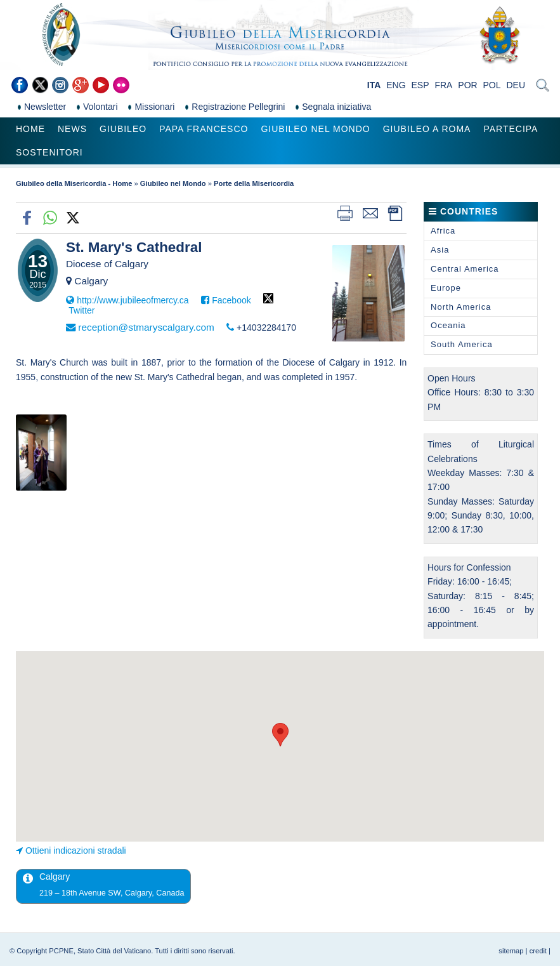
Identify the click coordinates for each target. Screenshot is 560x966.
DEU (516, 85)
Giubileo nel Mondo (315, 129)
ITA (374, 85)
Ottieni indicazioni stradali (76, 850)
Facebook (231, 300)
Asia (440, 250)
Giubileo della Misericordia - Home (74, 183)
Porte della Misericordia (254, 183)
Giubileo (123, 129)
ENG (396, 85)
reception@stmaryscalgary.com (146, 327)
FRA (443, 85)
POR (467, 85)
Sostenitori (49, 152)
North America (461, 307)
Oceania (448, 325)
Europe (446, 288)
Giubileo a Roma (427, 129)
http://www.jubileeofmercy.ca (133, 300)
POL (492, 85)
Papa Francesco (204, 129)
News (72, 129)
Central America (465, 269)
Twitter (81, 310)
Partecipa (511, 129)
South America (462, 344)
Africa (443, 231)
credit (538, 951)
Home (30, 129)
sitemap (511, 951)
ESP (420, 85)
